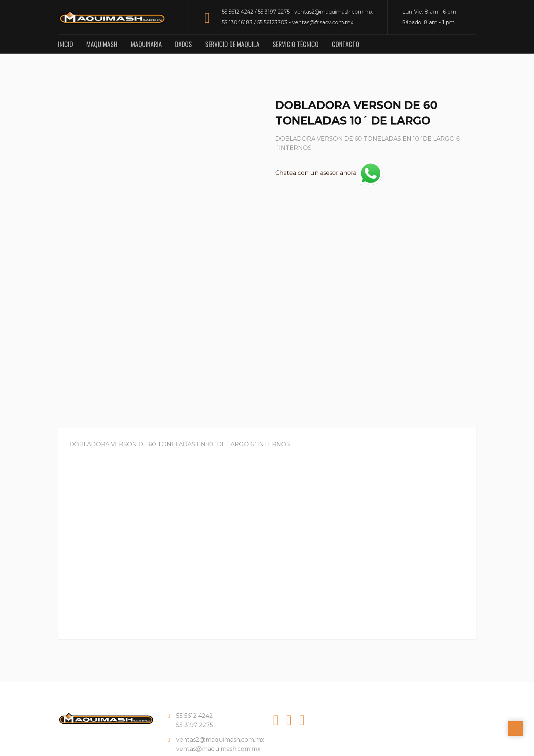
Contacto (346, 44)
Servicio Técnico (296, 44)
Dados (184, 44)
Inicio (66, 44)
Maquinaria (146, 44)
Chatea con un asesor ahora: (329, 173)
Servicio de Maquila (232, 44)
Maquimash (102, 44)
